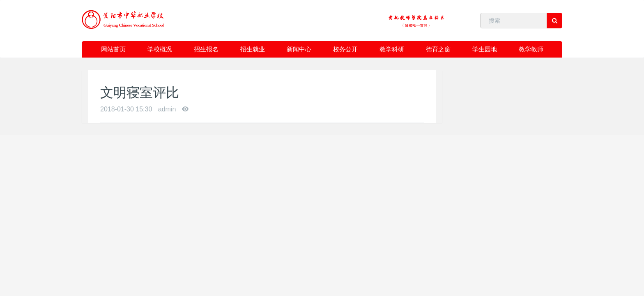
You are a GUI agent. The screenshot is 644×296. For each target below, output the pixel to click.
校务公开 (345, 49)
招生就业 (253, 49)
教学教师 (531, 49)
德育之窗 (438, 49)
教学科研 (392, 49)
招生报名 (206, 49)
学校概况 (160, 49)
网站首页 (113, 49)
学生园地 (485, 49)
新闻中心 (299, 49)
